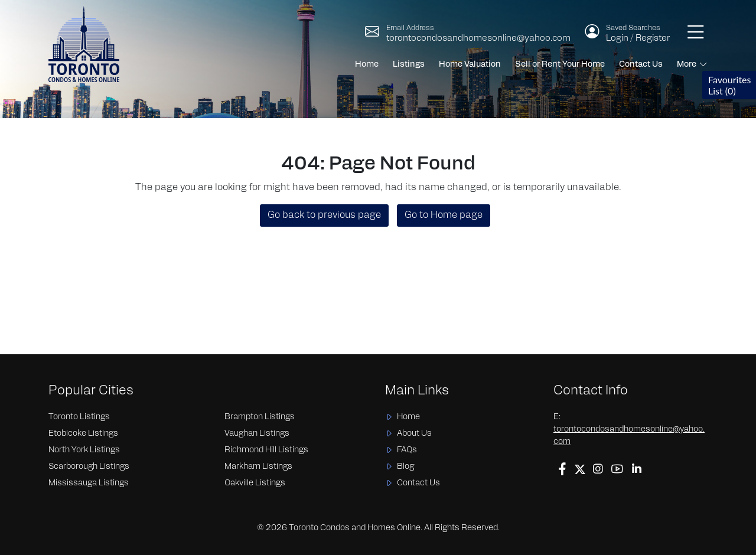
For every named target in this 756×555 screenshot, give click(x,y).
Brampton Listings (260, 417)
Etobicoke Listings (83, 434)
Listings (409, 65)
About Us (414, 434)
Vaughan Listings (257, 434)
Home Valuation (470, 65)
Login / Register (638, 39)
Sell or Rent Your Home (560, 65)
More (687, 65)
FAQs (407, 450)
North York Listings (84, 450)
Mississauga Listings (89, 483)
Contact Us (641, 65)
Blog (405, 467)
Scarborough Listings (89, 467)
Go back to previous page (324, 216)
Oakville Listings (255, 483)
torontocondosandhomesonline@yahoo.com (478, 39)
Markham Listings (258, 467)
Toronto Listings (79, 417)
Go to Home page (444, 216)
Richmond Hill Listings (266, 450)
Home (367, 65)
